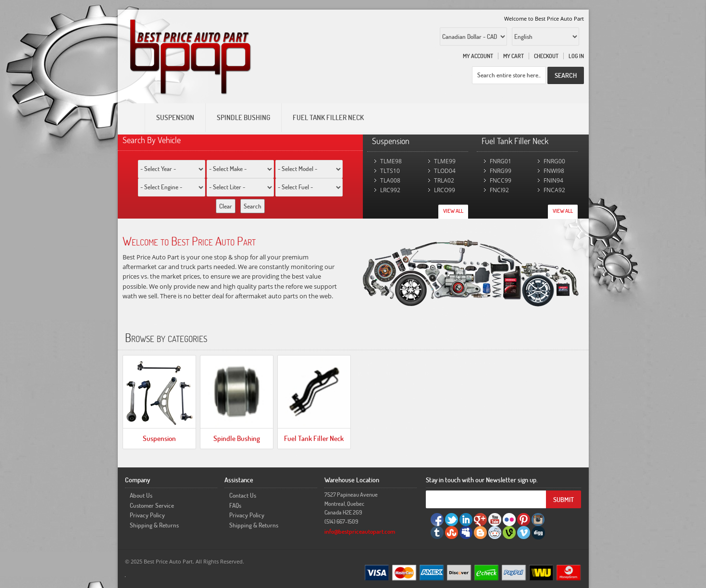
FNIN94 (553, 180)
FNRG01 (501, 161)
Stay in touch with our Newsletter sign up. (482, 480)
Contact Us (243, 495)
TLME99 (445, 161)
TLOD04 (445, 171)
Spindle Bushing (237, 438)
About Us (141, 495)
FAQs (235, 505)
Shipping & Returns (154, 525)
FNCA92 (554, 190)
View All (453, 211)
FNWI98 (554, 171)
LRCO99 (445, 190)
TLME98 (391, 161)
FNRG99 (501, 171)
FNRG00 (554, 161)
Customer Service (152, 505)
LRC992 (390, 190)
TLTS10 (390, 171)
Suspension (159, 438)
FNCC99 (501, 180)
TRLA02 (444, 180)
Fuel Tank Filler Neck (314, 438)
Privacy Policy (147, 515)
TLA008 (390, 180)
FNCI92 (499, 190)
